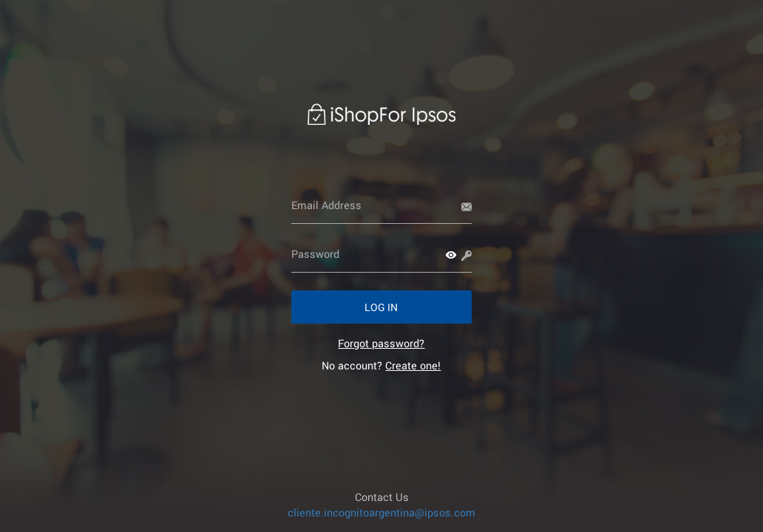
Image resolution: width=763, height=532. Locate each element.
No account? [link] (381, 365)
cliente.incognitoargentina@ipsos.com (381, 512)
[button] (451, 255)
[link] (381, 343)
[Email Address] (382, 205)
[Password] (382, 254)
